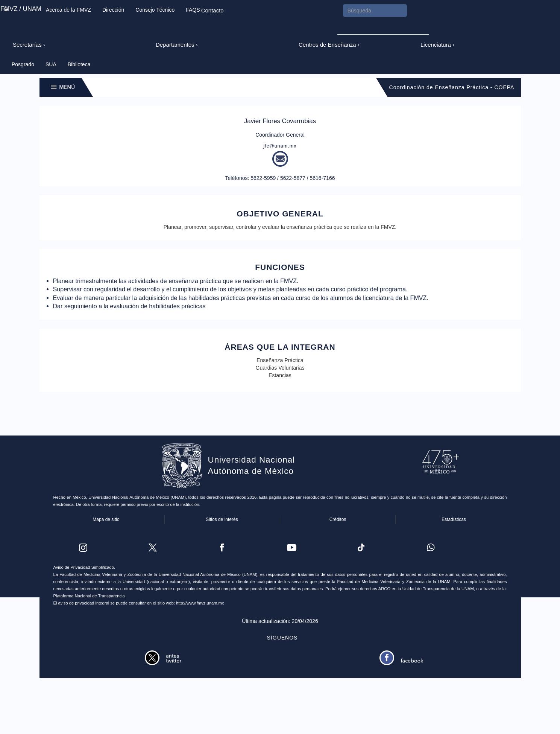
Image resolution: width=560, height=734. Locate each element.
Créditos (338, 519)
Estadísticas (454, 519)
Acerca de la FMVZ (68, 10)
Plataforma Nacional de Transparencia (89, 596)
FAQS (193, 10)
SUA (51, 64)
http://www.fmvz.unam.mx (200, 603)
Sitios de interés (222, 519)
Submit (348, 26)
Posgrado (23, 64)
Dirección (113, 10)
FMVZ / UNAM (21, 9)
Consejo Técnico (155, 10)
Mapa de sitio (106, 519)
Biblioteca (79, 64)
